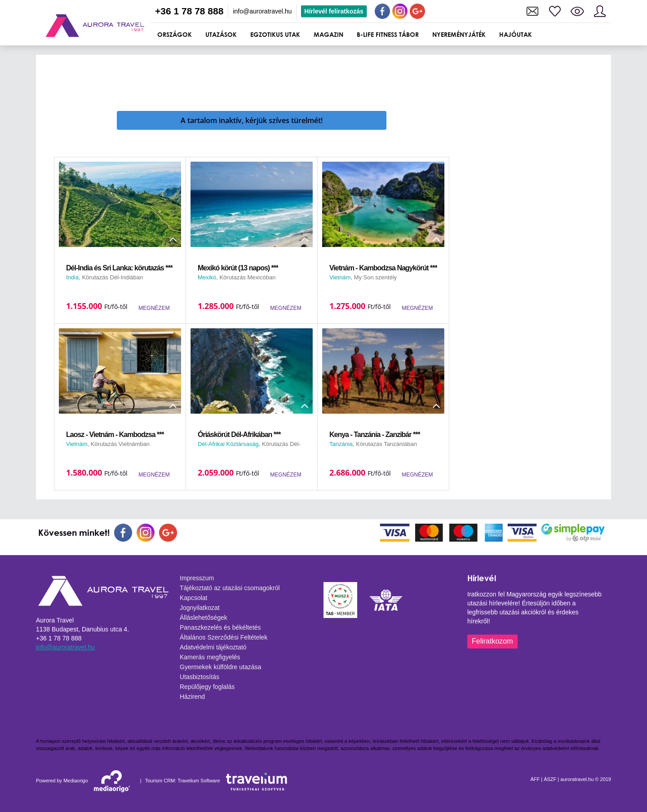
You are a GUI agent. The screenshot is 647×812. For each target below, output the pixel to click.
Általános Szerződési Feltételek (224, 637)
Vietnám (340, 277)
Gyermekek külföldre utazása (220, 667)
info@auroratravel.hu (262, 11)
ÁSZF (550, 779)
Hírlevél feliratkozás (334, 11)
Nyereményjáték (459, 34)
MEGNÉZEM (154, 308)
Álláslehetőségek (204, 618)
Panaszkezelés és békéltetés (220, 627)
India (72, 277)
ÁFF (535, 779)
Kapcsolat (193, 598)
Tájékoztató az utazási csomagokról (230, 588)
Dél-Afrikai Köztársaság (228, 444)
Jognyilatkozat (200, 608)
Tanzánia (341, 444)
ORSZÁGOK (175, 34)
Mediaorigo (75, 781)
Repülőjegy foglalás (207, 687)
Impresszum (197, 578)
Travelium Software (199, 781)
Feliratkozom (492, 641)
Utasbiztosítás (199, 677)
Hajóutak (516, 34)
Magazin (328, 34)
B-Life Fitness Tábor (388, 34)
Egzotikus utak (275, 34)
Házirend (192, 697)
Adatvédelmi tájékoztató (213, 647)
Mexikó (207, 277)
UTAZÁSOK (221, 34)
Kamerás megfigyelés (210, 657)
